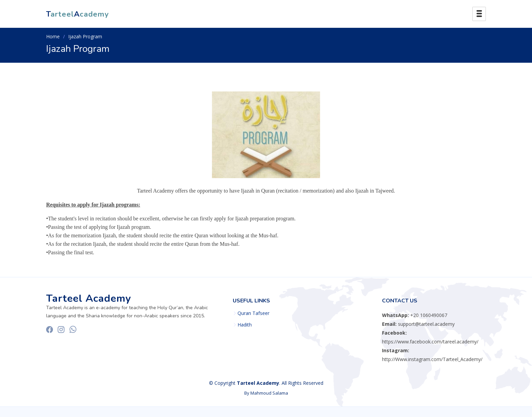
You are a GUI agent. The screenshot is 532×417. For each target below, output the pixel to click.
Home (53, 36)
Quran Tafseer (253, 313)
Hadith (245, 325)
